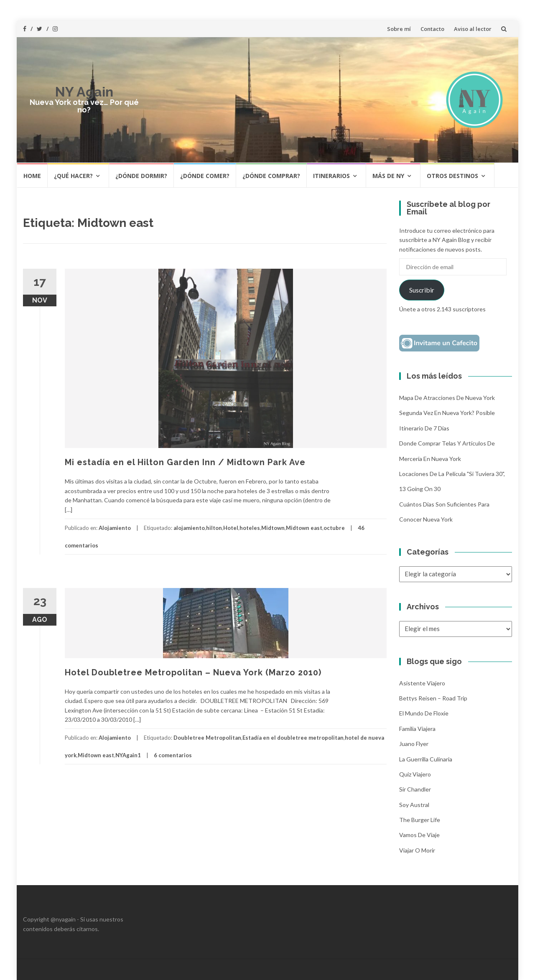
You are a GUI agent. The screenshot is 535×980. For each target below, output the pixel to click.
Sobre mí (399, 29)
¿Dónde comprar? (271, 176)
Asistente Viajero (422, 683)
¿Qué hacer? (73, 176)
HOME (32, 176)
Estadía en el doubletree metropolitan (293, 738)
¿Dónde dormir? (141, 176)
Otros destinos (452, 176)
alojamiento (189, 528)
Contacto (432, 29)
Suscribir (422, 290)
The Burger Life (420, 820)
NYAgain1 (128, 755)
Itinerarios (331, 176)
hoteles (250, 528)
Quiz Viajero (415, 774)
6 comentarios (173, 755)
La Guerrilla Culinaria (426, 759)
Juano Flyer (414, 744)
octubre (334, 528)
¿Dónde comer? (205, 176)
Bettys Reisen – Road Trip (433, 698)
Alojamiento (115, 528)
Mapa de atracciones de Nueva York (447, 398)
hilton (214, 528)
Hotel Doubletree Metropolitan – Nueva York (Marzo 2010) (193, 672)
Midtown (273, 528)
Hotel (231, 528)
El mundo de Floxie (424, 713)
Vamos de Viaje (419, 835)
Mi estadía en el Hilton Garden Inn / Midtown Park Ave (185, 462)
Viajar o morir (417, 850)
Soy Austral (414, 805)
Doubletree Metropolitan (207, 738)
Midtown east (304, 528)
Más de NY (388, 176)
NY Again (84, 92)
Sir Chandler (415, 789)
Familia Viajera (417, 729)
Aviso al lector (473, 29)
